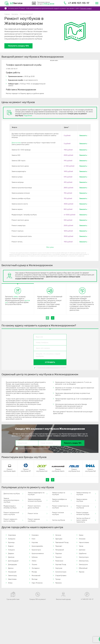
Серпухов (59, 568)
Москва (34, 572)
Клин (33, 539)
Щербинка (83, 553)
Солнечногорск (61, 572)
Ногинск (58, 535)
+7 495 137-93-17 (77, 3)
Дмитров (11, 557)
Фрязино (59, 583)
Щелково (82, 550)
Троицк (58, 579)
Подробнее (28, 116)
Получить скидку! (86, 9)
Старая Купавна (61, 576)
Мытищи (35, 579)
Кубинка (35, 557)
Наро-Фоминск (37, 583)
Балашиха (12, 539)
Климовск (35, 535)
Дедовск (11, 553)
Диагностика (16, 143)
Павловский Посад (62, 542)
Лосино (34, 565)
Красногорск (36, 550)
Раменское (59, 561)
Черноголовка (84, 542)
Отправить (50, 362)
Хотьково (82, 539)
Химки (81, 535)
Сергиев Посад (61, 565)
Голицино (11, 550)
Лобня (34, 561)
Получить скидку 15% (18, 46)
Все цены (50, 247)
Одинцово (59, 539)
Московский (36, 576)
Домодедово (13, 565)
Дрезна (11, 568)
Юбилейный (83, 568)
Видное (11, 546)
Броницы (11, 542)
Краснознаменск (38, 553)
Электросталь (84, 561)
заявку (16, 297)
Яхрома (82, 572)
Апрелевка (12, 535)
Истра (10, 583)
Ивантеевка (12, 579)
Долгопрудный (13, 561)
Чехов (81, 546)
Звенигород (12, 576)
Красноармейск (37, 546)
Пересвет (59, 546)
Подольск (59, 553)
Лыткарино (36, 568)
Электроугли (83, 565)
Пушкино (59, 557)
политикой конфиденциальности (49, 368)
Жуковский (12, 572)
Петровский (60, 550)
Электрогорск (84, 557)
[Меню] (97, 3)
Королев (35, 542)
